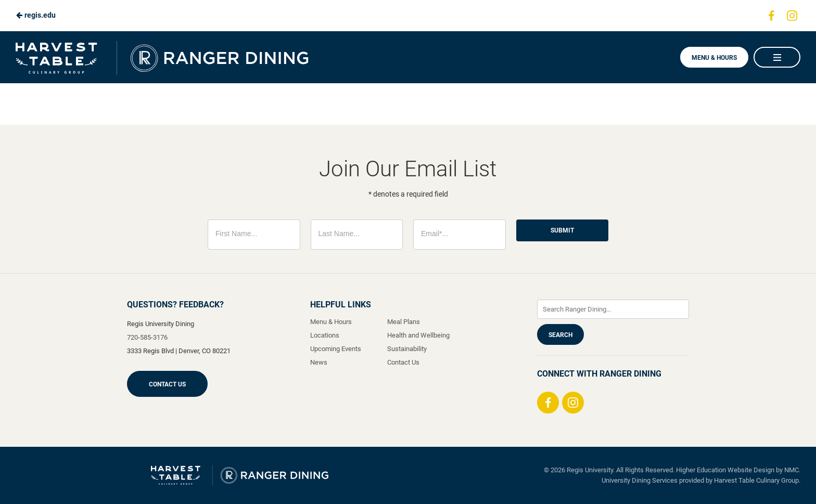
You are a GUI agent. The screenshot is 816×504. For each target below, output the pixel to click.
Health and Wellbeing (418, 335)
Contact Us (167, 384)
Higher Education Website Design (725, 470)
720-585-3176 (147, 337)
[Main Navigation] (777, 57)
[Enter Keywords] (613, 309)
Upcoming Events (336, 349)
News (319, 362)
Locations (325, 335)
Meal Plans (404, 322)
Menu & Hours (714, 58)
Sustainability (407, 349)
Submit (562, 230)
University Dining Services (640, 480)
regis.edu (36, 15)
